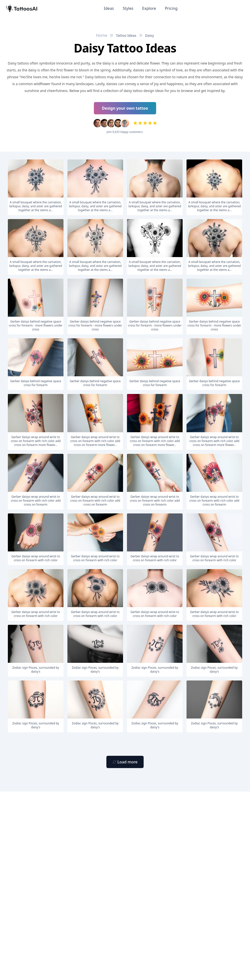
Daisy (150, 35)
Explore (149, 8)
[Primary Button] (125, 762)
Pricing (171, 8)
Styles (128, 8)
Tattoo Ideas (126, 35)
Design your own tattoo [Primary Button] (125, 108)
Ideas (109, 8)
